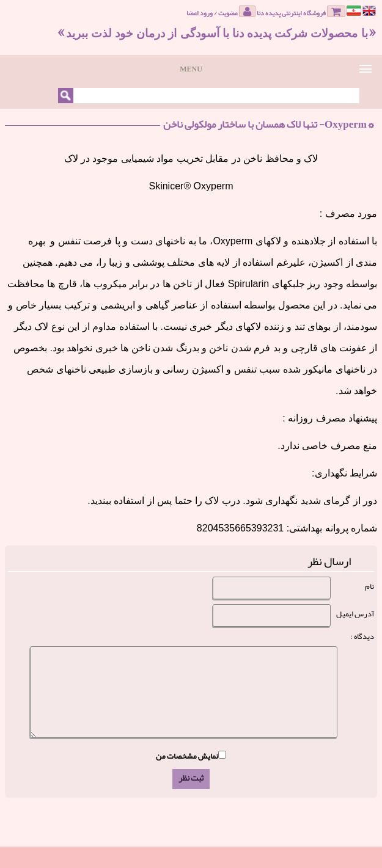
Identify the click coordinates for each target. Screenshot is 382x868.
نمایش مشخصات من (187, 756)
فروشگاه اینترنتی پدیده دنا (301, 12)
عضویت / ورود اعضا (221, 12)
